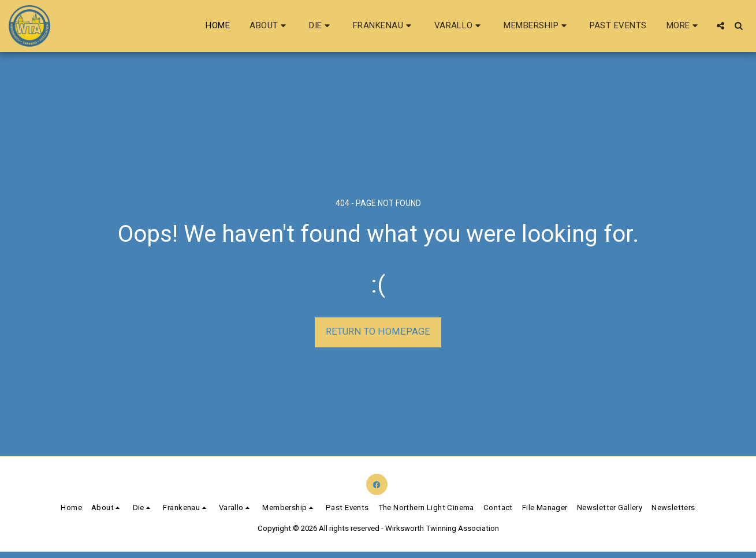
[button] (269, 26)
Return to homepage (378, 332)
